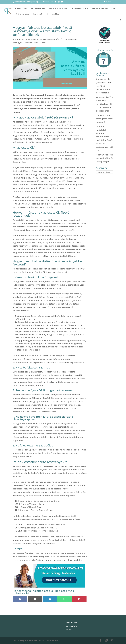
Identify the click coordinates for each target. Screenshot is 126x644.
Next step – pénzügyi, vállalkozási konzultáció (69, 9)
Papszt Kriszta (25, 39)
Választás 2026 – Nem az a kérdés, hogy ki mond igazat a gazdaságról (104, 104)
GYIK (113, 9)
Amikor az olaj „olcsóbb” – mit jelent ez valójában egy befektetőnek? (104, 86)
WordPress (52, 640)
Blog (26, 9)
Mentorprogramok (100, 9)
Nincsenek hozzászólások (35, 43)
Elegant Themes (29, 640)
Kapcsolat (38, 14)
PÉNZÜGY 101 (62, 39)
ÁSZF (69, 630)
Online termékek (23, 14)
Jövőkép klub (53, 14)
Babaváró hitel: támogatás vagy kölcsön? (104, 119)
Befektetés (50, 39)
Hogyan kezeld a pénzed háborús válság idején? (105, 158)
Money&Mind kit (38, 9)
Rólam (18, 9)
